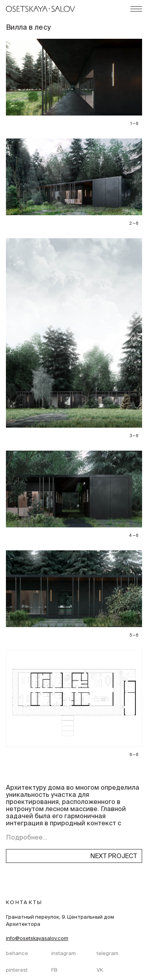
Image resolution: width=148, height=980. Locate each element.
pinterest (17, 971)
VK (100, 971)
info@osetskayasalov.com (37, 939)
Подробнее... (27, 838)
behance (17, 954)
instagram (64, 954)
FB (54, 971)
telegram (108, 954)
